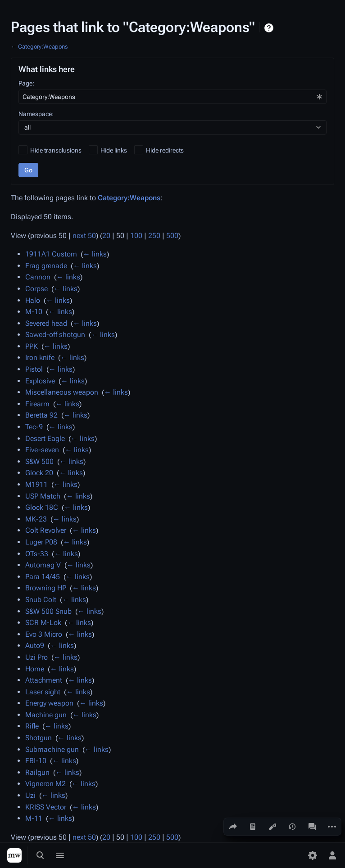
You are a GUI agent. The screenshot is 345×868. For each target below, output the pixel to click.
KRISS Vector (46, 807)
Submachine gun (52, 749)
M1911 (36, 484)
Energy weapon (49, 703)
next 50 (84, 236)
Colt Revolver (46, 530)
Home (35, 669)
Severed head (46, 323)
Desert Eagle (45, 438)
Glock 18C (42, 507)
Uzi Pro (36, 657)
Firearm (37, 404)
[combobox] (172, 97)
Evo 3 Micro (44, 634)
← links (95, 254)
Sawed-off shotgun (55, 335)
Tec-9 (34, 427)
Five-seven (42, 450)
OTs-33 (37, 554)
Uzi (30, 795)
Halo (33, 300)
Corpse (36, 289)
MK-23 (36, 519)
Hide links (114, 150)
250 (154, 236)
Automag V (43, 565)
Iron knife (40, 358)
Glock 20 (39, 473)
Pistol (34, 369)
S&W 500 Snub (48, 611)
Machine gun (46, 715)
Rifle (32, 726)
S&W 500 (39, 461)
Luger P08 (41, 542)
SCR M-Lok (43, 623)
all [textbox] (27, 127)
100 (136, 236)
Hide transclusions (56, 150)
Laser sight (43, 692)
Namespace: (36, 114)
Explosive (40, 381)
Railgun (37, 772)
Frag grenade (46, 266)
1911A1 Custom (51, 254)
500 (172, 236)
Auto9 (35, 645)
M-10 (34, 312)
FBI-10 (36, 761)
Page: (26, 83)
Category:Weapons (43, 47)
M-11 (34, 818)
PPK (32, 346)
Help (270, 28)
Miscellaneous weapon (62, 392)
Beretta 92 (41, 415)
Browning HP (46, 588)
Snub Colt (41, 600)
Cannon (38, 277)
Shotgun (39, 738)
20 (106, 236)
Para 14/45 (43, 577)
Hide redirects (165, 150)
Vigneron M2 (45, 784)
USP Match (43, 496)
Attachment (44, 680)
